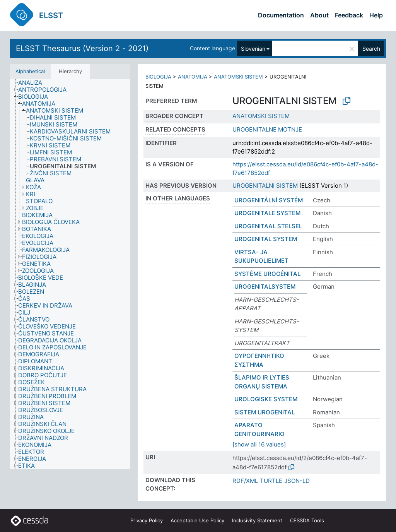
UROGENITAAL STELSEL (268, 226)
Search (371, 49)
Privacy (147, 520)
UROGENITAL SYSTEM (266, 239)
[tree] (70, 275)
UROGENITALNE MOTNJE (267, 129)
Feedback (349, 15)
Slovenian (253, 49)
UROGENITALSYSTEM (265, 287)
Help (376, 15)
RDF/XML (245, 481)
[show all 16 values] (259, 444)
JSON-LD (297, 481)
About (319, 15)
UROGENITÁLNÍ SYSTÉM (269, 200)
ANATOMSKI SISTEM (238, 77)
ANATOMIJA (193, 77)
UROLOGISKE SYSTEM (266, 399)
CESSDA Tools (307, 520)
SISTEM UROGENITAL (265, 412)
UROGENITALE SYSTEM (267, 213)
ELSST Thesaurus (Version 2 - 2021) (82, 48)
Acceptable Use (197, 520)
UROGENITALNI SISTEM (265, 186)
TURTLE (271, 481)
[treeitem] (33, 83)
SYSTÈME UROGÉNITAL (267, 274)
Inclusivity (257, 520)
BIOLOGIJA (158, 77)
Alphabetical (30, 71)
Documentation (281, 15)
